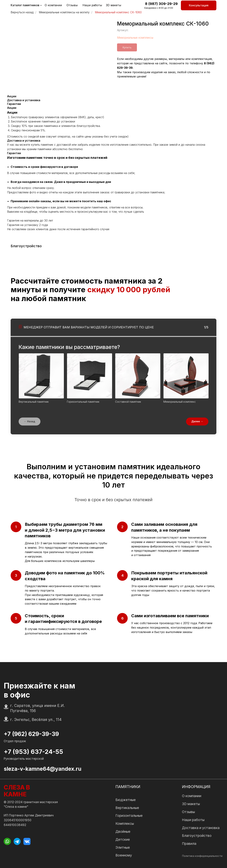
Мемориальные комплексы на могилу (64, 12)
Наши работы (92, 5)
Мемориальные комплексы (135, 38)
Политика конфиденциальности (202, 856)
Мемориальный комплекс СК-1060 (118, 12)
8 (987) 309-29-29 (161, 4)
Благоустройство (197, 836)
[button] (199, 5)
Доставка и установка (201, 828)
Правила (189, 844)
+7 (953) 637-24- (30, 752)
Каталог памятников (25, 5)
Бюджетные (126, 800)
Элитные (123, 847)
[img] (7, 841)
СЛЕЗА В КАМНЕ (17, 791)
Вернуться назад (22, 12)
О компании (53, 5)
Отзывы (72, 5)
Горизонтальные (129, 816)
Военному (124, 855)
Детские (123, 839)
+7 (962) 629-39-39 (31, 734)
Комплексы (125, 824)
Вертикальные (127, 808)
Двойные (123, 831)
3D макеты (113, 5)
